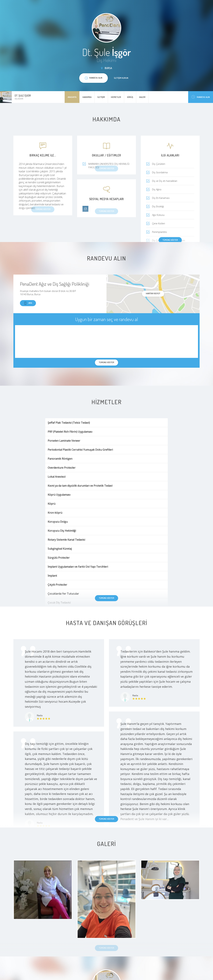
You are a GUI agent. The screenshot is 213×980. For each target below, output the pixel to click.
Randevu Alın (201, 97)
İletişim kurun (121, 78)
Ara (28, 303)
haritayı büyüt (153, 293)
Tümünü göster (170, 240)
